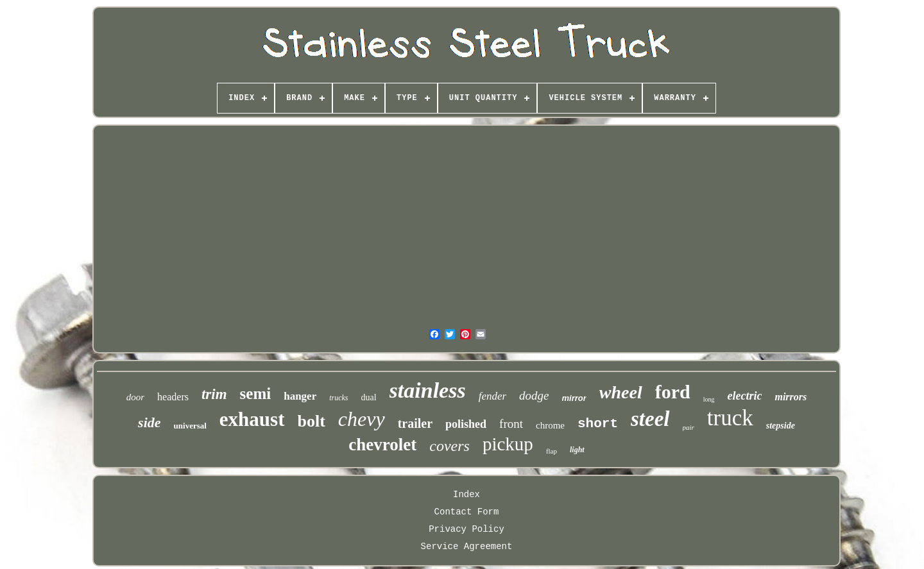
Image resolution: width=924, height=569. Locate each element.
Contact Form (467, 512)
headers (173, 397)
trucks (338, 398)
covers (449, 446)
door (135, 397)
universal (190, 426)
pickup (508, 444)
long (709, 399)
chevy (362, 419)
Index (466, 495)
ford (673, 392)
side (149, 422)
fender (492, 396)
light (577, 450)
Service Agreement (467, 547)
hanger (300, 396)
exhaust (252, 419)
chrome (550, 425)
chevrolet (382, 445)
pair (689, 427)
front (511, 424)
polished (466, 424)
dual (369, 397)
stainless (428, 390)
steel (650, 419)
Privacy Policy (466, 529)
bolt (312, 421)
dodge (534, 395)
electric (745, 396)
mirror (574, 398)
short (598, 424)
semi (256, 394)
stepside (781, 426)
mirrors (791, 397)
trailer (415, 423)
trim (214, 394)
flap (552, 451)
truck (730, 418)
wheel (621, 392)
